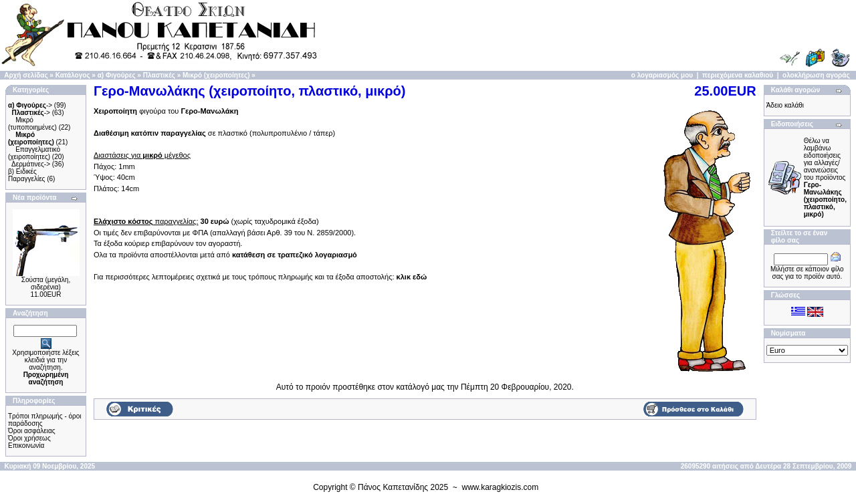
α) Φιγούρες (117, 75)
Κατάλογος (73, 75)
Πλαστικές (159, 75)
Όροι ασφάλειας (32, 431)
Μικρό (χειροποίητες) (216, 75)
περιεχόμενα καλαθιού (738, 75)
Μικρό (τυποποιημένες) (32, 124)
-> (30, 105)
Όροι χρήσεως (29, 438)
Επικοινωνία (26, 446)
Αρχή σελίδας (26, 75)
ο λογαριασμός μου (662, 75)
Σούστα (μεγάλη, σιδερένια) (46, 283)
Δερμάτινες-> (31, 164)
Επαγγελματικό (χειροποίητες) (34, 153)
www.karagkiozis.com (501, 487)
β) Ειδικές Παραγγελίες (26, 175)
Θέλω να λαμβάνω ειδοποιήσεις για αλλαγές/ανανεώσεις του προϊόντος (825, 177)
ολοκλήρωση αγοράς (816, 75)
